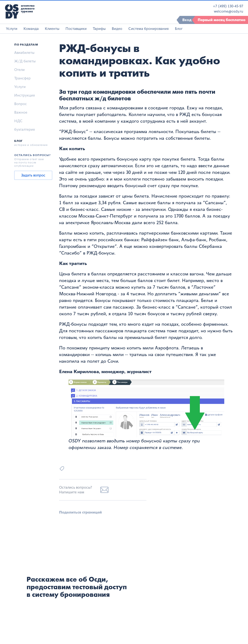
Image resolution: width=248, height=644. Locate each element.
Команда (31, 29)
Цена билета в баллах (82, 274)
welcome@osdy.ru (229, 11)
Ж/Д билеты (25, 61)
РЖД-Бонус (74, 131)
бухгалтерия (25, 129)
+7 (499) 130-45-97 (228, 6)
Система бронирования (149, 29)
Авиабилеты (24, 53)
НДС (18, 121)
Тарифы (99, 29)
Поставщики (76, 29)
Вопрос (21, 104)
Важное (21, 112)
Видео (117, 29)
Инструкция (25, 95)
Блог (179, 29)
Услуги (12, 29)
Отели (19, 70)
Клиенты (52, 29)
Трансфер (22, 78)
